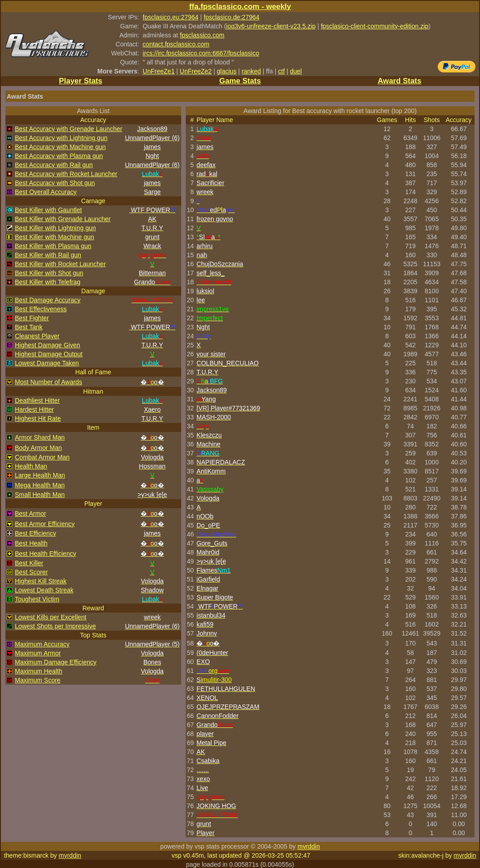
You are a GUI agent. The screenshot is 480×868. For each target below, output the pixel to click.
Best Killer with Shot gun (49, 273)
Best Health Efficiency (46, 554)
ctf (281, 71)
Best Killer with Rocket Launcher (60, 264)
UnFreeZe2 (196, 71)
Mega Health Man (40, 485)
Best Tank (29, 327)
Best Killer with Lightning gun (55, 228)
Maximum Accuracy (42, 644)
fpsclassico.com (202, 35)
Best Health (31, 543)
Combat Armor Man (42, 457)
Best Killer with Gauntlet (48, 210)
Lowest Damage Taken (47, 363)
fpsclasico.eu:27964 (171, 17)
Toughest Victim (37, 599)
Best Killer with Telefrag (48, 282)
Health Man (31, 466)
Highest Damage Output (49, 354)
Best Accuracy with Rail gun (54, 165)
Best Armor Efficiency (45, 524)
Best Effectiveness (41, 309)
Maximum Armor (38, 653)
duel (296, 71)
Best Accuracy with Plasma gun (59, 156)
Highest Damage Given (48, 345)
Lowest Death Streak (44, 590)
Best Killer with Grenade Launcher (63, 219)
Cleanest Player (37, 336)
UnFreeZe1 (159, 71)
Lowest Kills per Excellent (51, 617)
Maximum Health (39, 671)
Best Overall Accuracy (46, 192)
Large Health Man (40, 475)
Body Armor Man (38, 448)
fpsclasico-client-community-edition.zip (375, 26)
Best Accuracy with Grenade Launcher (69, 129)
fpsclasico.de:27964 (232, 17)
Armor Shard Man (40, 437)
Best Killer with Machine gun (55, 237)
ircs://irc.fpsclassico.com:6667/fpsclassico (201, 53)
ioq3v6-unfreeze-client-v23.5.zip (271, 26)
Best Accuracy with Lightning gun (61, 138)
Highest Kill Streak (41, 581)
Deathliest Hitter (37, 400)
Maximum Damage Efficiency (56, 662)
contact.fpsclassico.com (176, 44)
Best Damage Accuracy (48, 300)
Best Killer (29, 563)
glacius (227, 71)
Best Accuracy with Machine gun (60, 147)
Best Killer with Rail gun (48, 255)
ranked (251, 71)
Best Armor (30, 514)
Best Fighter (32, 318)
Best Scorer (31, 572)
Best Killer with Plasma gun (53, 246)
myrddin (309, 846)
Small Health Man (40, 495)
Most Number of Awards (48, 382)
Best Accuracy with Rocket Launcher (66, 174)
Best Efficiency (36, 533)
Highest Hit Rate (38, 418)
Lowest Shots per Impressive (55, 626)
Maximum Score (38, 680)
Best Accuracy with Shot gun (55, 183)
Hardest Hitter (34, 409)
